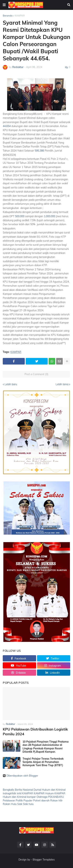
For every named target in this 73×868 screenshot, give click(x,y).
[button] (4, 5)
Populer (28, 801)
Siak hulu (28, 804)
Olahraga (42, 797)
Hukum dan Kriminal (54, 790)
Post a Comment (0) (36, 374)
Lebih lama (62, 384)
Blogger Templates (44, 860)
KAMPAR (20, 16)
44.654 (7, 126)
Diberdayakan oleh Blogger (20, 776)
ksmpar (31, 797)
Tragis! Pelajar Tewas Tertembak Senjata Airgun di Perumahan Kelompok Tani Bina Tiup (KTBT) (43, 762)
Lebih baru (11, 384)
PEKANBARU (56, 797)
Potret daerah (41, 801)
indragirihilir (9, 793)
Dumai (37, 790)
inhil (19, 793)
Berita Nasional (24, 790)
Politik (19, 801)
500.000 (20, 216)
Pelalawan (9, 801)
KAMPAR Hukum (44, 793)
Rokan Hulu (10, 804)
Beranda (8, 16)
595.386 (39, 151)
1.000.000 (50, 216)
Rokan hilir (56, 801)
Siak (20, 804)
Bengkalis (8, 790)
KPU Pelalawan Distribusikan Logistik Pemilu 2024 (35, 732)
